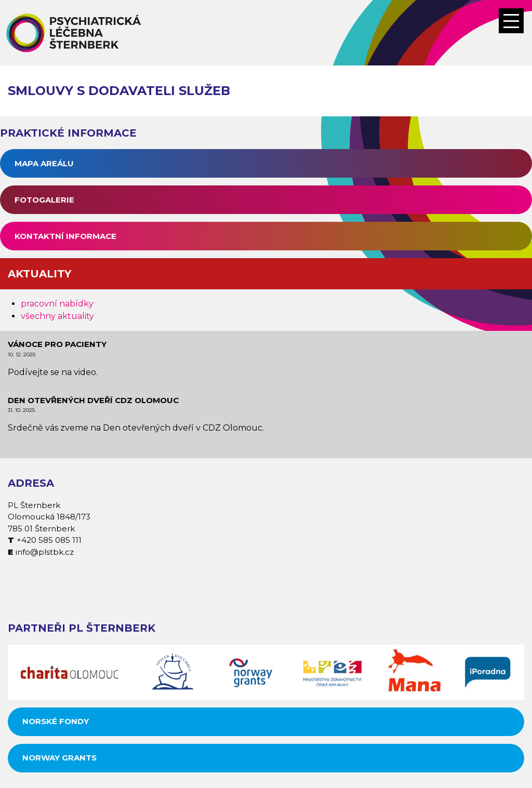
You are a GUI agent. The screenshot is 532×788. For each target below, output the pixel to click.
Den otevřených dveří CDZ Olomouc (93, 400)
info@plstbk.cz (45, 552)
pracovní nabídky (57, 304)
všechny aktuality (57, 316)
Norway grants (59, 758)
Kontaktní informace (65, 236)
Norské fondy (56, 721)
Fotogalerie (44, 200)
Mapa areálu (44, 163)
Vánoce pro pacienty (57, 344)
